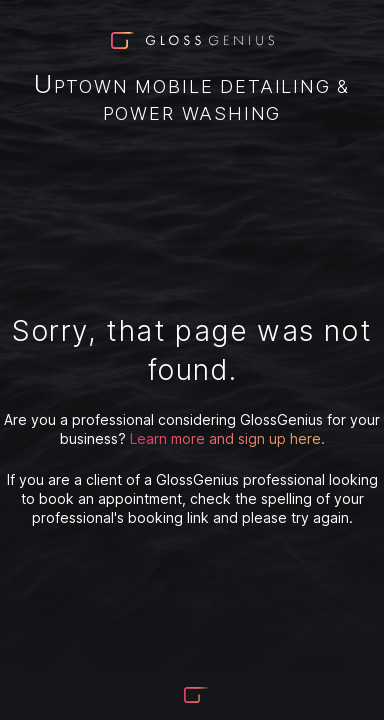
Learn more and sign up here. (227, 438)
